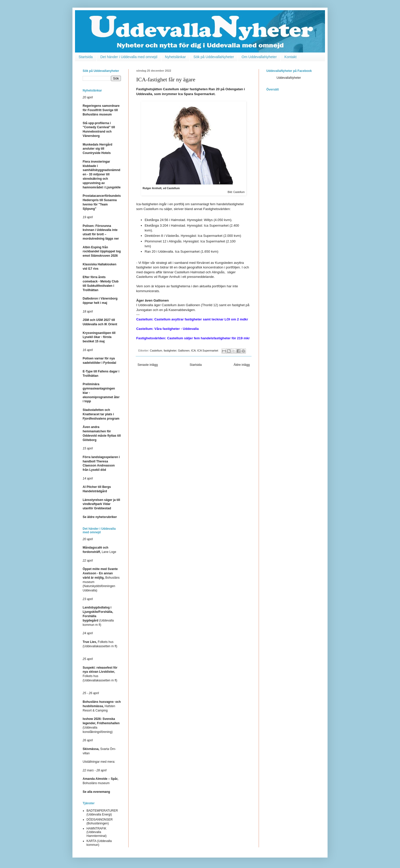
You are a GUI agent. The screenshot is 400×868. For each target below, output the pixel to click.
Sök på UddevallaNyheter (214, 57)
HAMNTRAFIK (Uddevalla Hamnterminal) (97, 832)
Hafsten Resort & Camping (102, 706)
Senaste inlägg (148, 365)
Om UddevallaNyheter (259, 57)
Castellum (156, 351)
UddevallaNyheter (289, 78)
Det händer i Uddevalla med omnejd (129, 57)
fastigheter (170, 351)
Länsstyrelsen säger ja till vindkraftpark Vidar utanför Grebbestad (101, 504)
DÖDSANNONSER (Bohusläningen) (100, 821)
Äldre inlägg (242, 365)
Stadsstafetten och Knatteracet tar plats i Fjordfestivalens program (101, 414)
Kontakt (290, 57)
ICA (193, 351)
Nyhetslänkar (176, 57)
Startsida (86, 57)
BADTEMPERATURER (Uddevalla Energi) (102, 812)
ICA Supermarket (208, 351)
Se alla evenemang (96, 792)
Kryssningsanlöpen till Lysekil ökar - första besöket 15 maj (99, 337)
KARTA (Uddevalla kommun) (99, 843)
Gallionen (184, 351)
